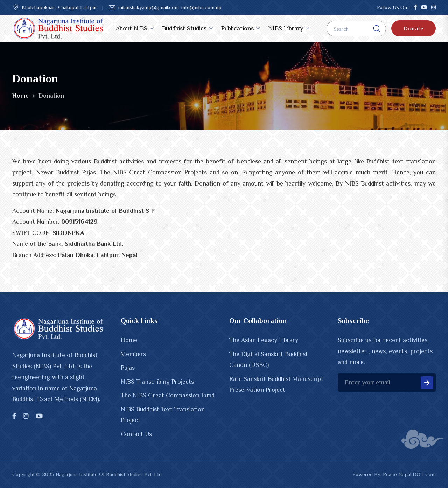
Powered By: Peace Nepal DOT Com (394, 474)
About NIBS (132, 28)
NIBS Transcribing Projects (157, 382)
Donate (414, 29)
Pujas (128, 368)
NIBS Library (286, 28)
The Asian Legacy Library (264, 340)
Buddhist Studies (184, 28)
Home (20, 96)
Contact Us (136, 434)
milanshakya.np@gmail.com (148, 7)
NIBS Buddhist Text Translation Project (163, 415)
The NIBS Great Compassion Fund (168, 395)
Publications (237, 28)
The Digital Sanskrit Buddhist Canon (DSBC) (269, 360)
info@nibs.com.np (201, 7)
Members (133, 354)
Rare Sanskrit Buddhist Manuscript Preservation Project (276, 384)
